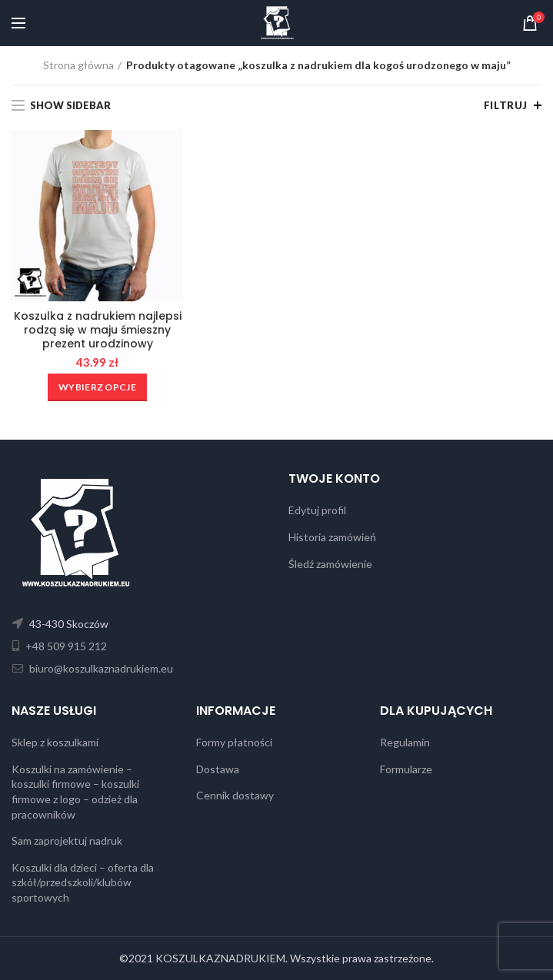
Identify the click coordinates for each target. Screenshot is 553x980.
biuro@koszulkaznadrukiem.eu (100, 668)
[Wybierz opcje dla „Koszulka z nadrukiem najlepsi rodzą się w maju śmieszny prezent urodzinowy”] (97, 387)
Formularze (406, 769)
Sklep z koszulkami (55, 742)
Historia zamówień (332, 537)
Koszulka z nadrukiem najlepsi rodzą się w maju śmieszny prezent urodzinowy (98, 330)
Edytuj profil (317, 510)
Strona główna (78, 65)
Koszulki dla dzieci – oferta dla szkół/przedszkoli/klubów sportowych (83, 882)
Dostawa (218, 769)
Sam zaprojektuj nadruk (67, 840)
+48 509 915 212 (65, 646)
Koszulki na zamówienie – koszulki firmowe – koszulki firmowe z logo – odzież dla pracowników (75, 792)
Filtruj (506, 105)
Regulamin (405, 742)
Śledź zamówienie (330, 564)
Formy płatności (234, 742)
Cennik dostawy (235, 795)
